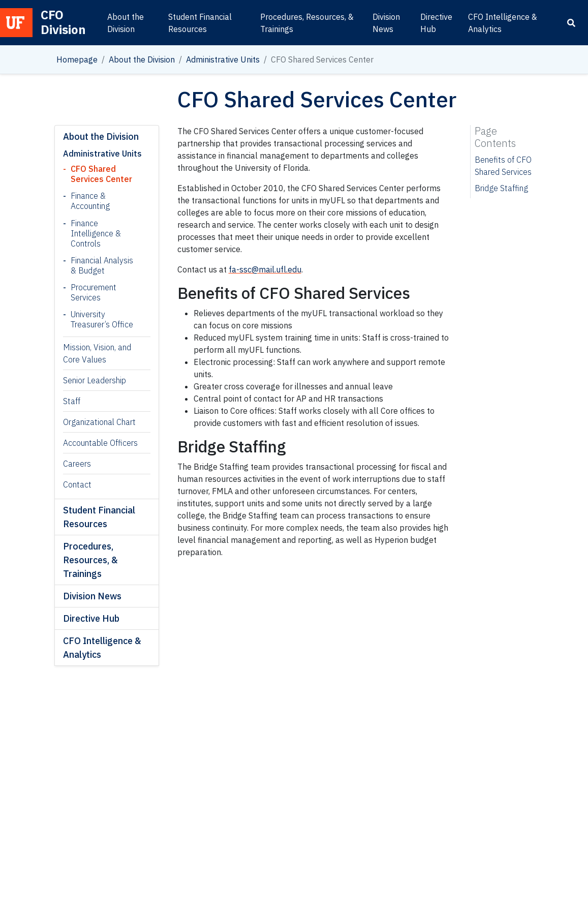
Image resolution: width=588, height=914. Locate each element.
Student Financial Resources (200, 23)
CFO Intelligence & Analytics (503, 23)
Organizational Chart (99, 422)
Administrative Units (223, 59)
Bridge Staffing (501, 188)
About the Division (126, 23)
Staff (72, 401)
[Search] (571, 23)
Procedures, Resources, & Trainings (307, 23)
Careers (77, 464)
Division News (386, 23)
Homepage (77, 59)
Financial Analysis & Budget (102, 265)
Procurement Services (94, 292)
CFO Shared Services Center (101, 174)
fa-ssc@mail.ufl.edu (265, 269)
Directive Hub (436, 23)
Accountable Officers (100, 443)
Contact (77, 484)
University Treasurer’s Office (102, 319)
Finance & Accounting (90, 201)
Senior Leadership (95, 380)
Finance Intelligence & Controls (96, 233)
